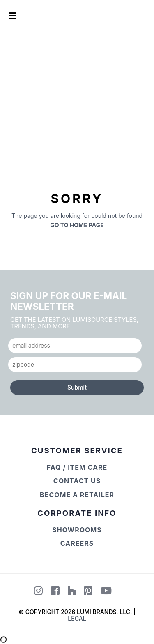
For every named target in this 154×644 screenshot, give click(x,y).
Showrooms (77, 530)
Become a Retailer (77, 495)
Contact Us (77, 481)
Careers (77, 543)
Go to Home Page (77, 225)
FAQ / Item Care (77, 467)
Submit (77, 387)
